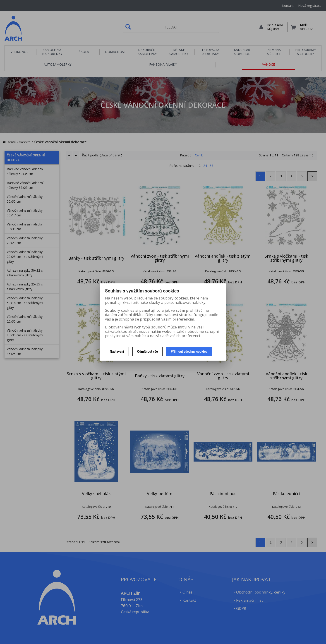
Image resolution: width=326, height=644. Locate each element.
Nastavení (117, 352)
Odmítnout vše (148, 352)
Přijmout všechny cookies (189, 352)
